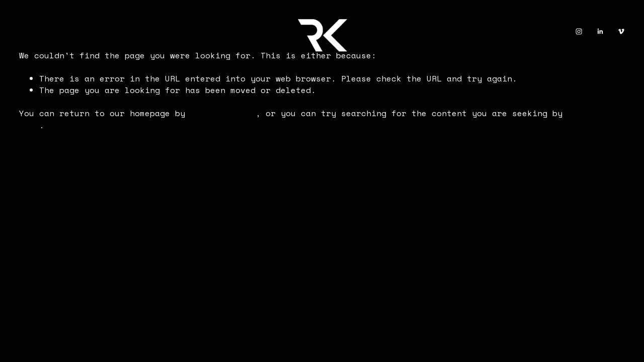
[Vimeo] (621, 31)
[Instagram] (579, 31)
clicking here (223, 113)
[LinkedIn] (600, 31)
